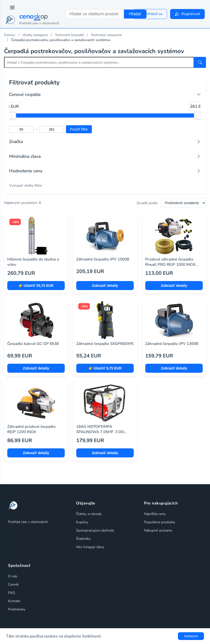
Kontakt (14, 601)
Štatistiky (83, 539)
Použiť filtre (79, 129)
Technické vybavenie (106, 35)
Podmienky (17, 609)
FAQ (12, 593)
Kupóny (82, 522)
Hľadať (135, 14)
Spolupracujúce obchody (95, 530)
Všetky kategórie (35, 35)
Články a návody (89, 514)
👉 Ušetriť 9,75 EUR (105, 368)
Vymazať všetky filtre (25, 185)
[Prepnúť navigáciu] (12, 8)
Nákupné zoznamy (158, 530)
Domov (10, 35)
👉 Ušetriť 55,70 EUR (36, 286)
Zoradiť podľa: (147, 203)
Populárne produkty (160, 522)
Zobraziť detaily (105, 286)
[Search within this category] (99, 62)
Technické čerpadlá (69, 35)
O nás (13, 576)
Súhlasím (191, 636)
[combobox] (95, 14)
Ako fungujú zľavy (90, 547)
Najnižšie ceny (155, 514)
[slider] (12, 115)
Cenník (13, 585)
